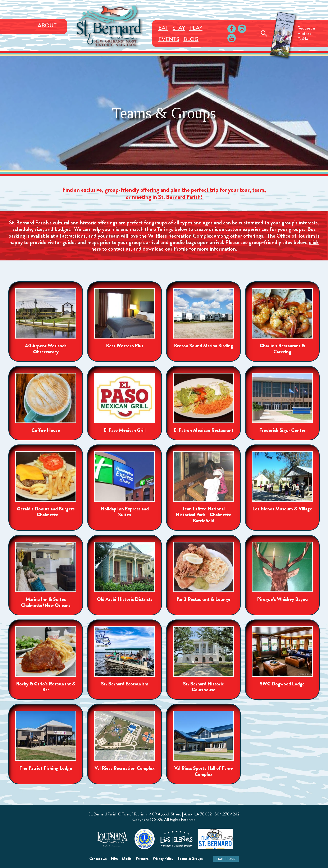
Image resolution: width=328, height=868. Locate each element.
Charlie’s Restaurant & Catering (282, 349)
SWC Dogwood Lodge (282, 684)
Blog (191, 39)
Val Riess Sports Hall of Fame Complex (204, 771)
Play (196, 28)
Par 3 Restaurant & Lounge (203, 599)
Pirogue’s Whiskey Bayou (282, 599)
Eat (163, 28)
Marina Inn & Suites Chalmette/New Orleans (46, 602)
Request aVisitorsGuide (306, 33)
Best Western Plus (125, 346)
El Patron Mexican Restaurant (204, 430)
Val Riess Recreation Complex (180, 236)
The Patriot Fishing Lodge (46, 768)
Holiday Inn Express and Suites (125, 512)
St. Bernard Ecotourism (125, 684)
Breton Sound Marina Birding (204, 346)
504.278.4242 (227, 814)
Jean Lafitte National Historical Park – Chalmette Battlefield (203, 515)
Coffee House (46, 430)
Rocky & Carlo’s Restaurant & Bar (46, 687)
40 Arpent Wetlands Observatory (46, 349)
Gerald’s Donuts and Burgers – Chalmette (46, 512)
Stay (179, 28)
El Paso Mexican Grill (125, 430)
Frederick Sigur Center (282, 430)
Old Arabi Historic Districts (125, 599)
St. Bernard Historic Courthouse (203, 687)
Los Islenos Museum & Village (282, 509)
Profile (181, 249)
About (47, 26)
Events (169, 39)
